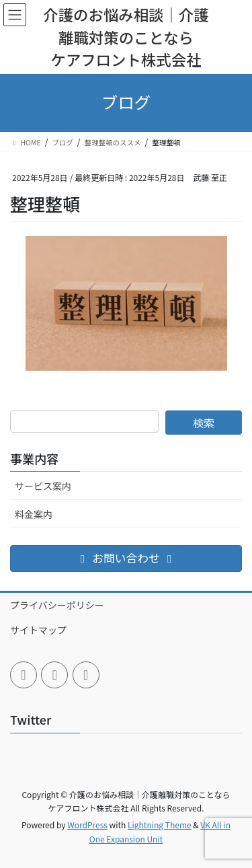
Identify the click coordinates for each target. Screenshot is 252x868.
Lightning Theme (160, 825)
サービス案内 (43, 486)
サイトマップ (38, 630)
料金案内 (34, 514)
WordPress (87, 825)
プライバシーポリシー (57, 605)
